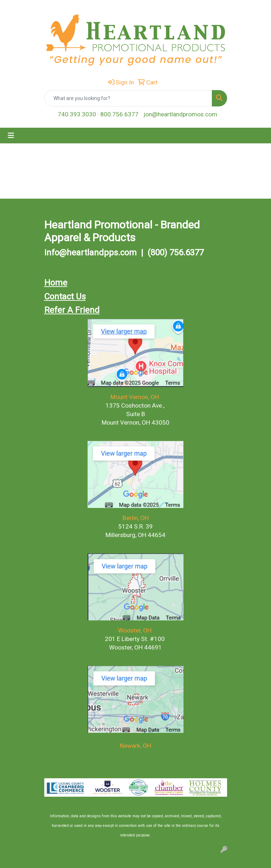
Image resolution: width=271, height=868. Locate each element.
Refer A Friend (72, 310)
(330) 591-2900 (135, 656)
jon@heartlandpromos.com (180, 114)
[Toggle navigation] (11, 136)
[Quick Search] (128, 98)
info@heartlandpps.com (91, 253)
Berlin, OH (136, 518)
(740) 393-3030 (136, 754)
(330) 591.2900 (134, 543)
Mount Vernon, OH (135, 397)
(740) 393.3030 (136, 431)
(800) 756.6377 (176, 253)
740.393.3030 (77, 114)
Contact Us (65, 297)
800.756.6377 (119, 114)
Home (56, 283)
